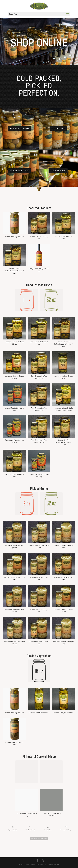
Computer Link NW (53, 865)
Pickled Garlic (59, 129)
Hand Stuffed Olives (19, 129)
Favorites (48, 828)
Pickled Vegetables (19, 171)
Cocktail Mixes (58, 171)
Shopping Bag (66, 828)
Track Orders (30, 828)
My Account (12, 828)
